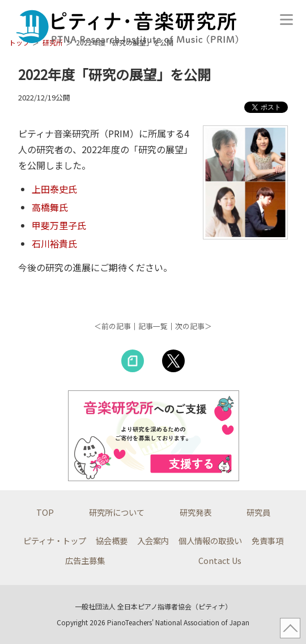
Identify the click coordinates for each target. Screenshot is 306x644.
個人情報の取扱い (210, 540)
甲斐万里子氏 (59, 225)
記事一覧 (153, 326)
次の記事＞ (194, 326)
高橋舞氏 (50, 207)
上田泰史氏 (54, 189)
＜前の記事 (112, 326)
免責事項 (267, 540)
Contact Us (220, 560)
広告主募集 (85, 560)
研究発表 (195, 512)
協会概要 (112, 540)
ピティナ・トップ (55, 540)
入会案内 (153, 540)
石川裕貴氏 (54, 243)
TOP (45, 512)
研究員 (258, 512)
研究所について (117, 512)
